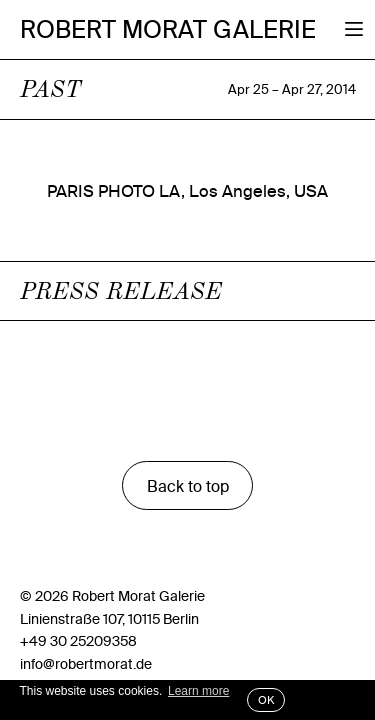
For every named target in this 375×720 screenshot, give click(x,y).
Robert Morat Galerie (168, 30)
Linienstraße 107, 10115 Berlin (109, 619)
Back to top (188, 486)
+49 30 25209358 (78, 641)
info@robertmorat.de (86, 664)
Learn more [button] (198, 691)
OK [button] (266, 700)
